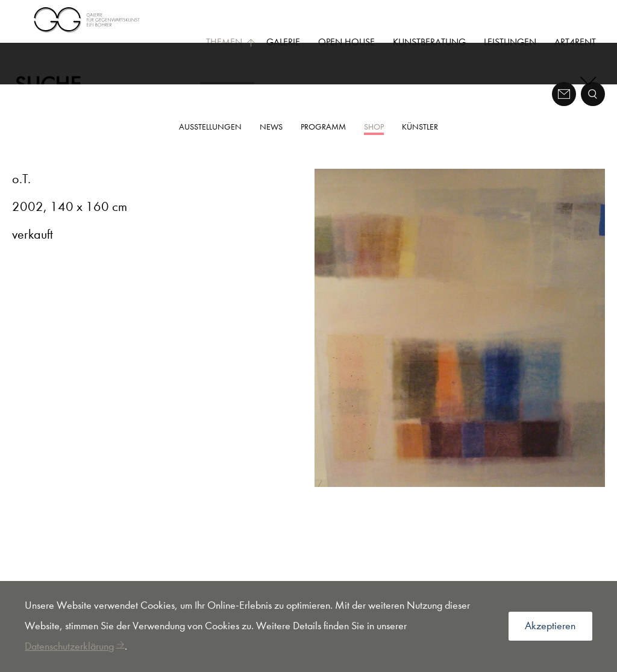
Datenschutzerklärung (69, 646)
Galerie (283, 42)
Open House (346, 42)
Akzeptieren (550, 626)
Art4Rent (575, 42)
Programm (323, 127)
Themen (231, 42)
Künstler (420, 127)
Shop (374, 127)
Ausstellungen (210, 127)
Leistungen (510, 42)
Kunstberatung (429, 42)
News (271, 127)
